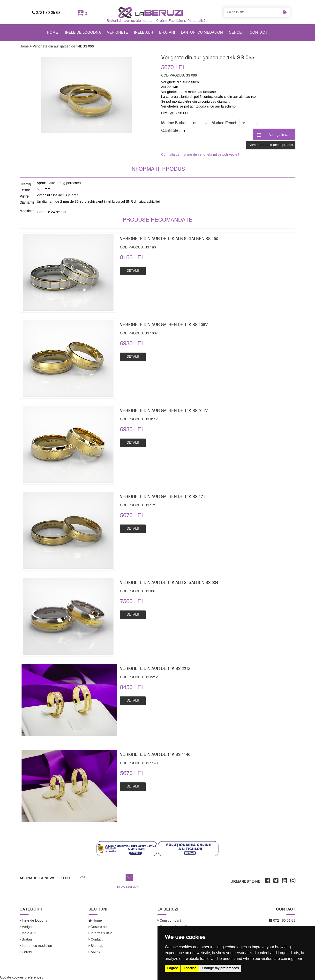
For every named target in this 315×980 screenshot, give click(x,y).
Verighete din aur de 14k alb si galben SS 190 (169, 239)
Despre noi (98, 927)
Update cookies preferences (22, 978)
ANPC (94, 952)
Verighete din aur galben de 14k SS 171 (163, 497)
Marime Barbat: (174, 123)
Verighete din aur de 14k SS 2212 (155, 669)
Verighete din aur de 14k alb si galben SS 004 (169, 583)
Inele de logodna (83, 33)
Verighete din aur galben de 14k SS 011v (164, 411)
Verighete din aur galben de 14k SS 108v (164, 325)
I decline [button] (190, 968)
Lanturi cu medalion (202, 33)
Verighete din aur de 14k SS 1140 (155, 755)
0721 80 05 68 (46, 13)
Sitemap (96, 946)
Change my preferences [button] (220, 968)
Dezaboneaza (128, 887)
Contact (259, 33)
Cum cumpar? (169, 921)
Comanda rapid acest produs (271, 145)
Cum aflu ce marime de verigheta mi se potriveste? (200, 155)
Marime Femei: (224, 123)
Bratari (167, 33)
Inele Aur (144, 33)
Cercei (236, 33)
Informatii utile (100, 933)
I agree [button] (173, 968)
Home (52, 33)
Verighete (117, 33)
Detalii (133, 271)
